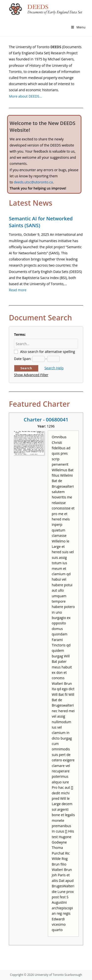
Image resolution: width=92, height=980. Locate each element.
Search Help (54, 368)
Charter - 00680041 (46, 420)
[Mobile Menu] (78, 27)
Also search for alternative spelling (48, 352)
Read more (18, 290)
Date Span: (23, 359)
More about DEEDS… (25, 96)
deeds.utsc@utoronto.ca (33, 182)
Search (26, 368)
